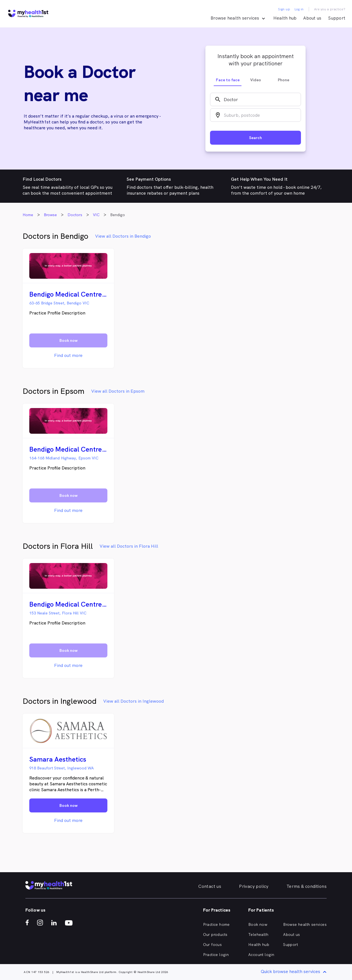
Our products (215, 934)
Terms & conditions (307, 886)
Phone (284, 80)
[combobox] (255, 99)
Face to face (228, 80)
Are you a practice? (330, 9)
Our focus (213, 945)
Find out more (68, 355)
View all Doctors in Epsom (118, 391)
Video (256, 80)
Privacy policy (254, 886)
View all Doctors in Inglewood (133, 701)
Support (337, 18)
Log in (299, 9)
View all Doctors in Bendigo (123, 236)
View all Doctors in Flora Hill (129, 546)
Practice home (216, 924)
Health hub (285, 18)
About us (312, 18)
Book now (258, 924)
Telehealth (258, 934)
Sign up (284, 9)
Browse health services (305, 924)
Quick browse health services (295, 972)
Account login (261, 955)
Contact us (210, 886)
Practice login (216, 955)
